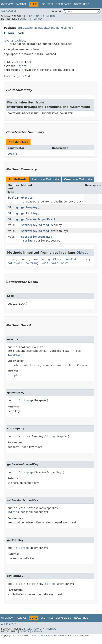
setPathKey (29, 231)
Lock (11, 154)
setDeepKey (29, 225)
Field (29, 16)
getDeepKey (29, 207)
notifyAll (15, 263)
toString (32, 263)
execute (27, 198)
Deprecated (64, 4)
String (13, 207)
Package (21, 4)
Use (43, 4)
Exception (15, 355)
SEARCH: (57, 12)
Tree (51, 4)
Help (86, 4)
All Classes (9, 11)
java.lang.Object (15, 41)
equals (24, 259)
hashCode (71, 259)
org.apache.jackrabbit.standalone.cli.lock (45, 28)
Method (51, 16)
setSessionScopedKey (37, 237)
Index (77, 4)
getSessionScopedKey (37, 219)
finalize (38, 259)
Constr (39, 16)
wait (45, 263)
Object (22, 66)
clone (12, 259)
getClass (55, 259)
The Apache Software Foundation (48, 636)
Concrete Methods (78, 179)
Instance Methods (45, 179)
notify (86, 259)
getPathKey (29, 213)
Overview (7, 4)
